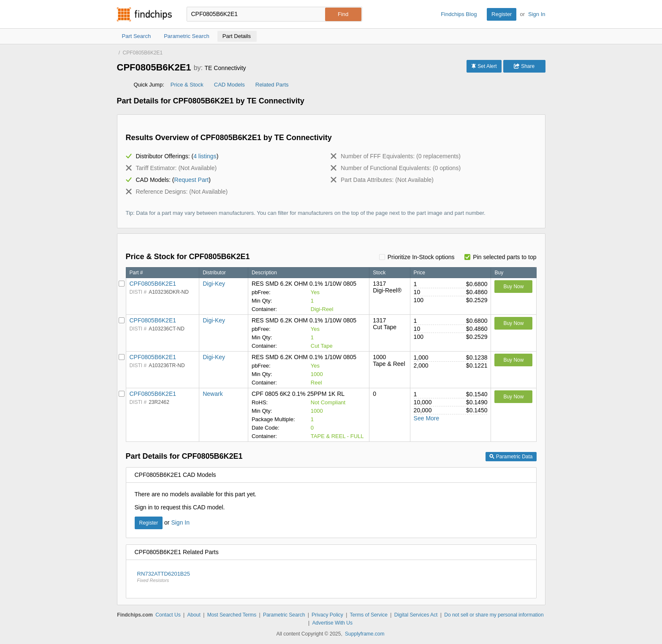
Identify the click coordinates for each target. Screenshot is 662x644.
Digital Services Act (416, 615)
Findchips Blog (459, 14)
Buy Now (513, 287)
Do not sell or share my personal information (494, 615)
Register (502, 14)
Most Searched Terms (232, 615)
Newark (213, 394)
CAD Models (229, 85)
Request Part (192, 180)
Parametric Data (511, 457)
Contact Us (168, 615)
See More (427, 418)
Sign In (537, 14)
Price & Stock (187, 85)
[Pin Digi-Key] (122, 284)
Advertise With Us (332, 623)
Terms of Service (369, 615)
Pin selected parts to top (505, 257)
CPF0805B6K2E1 (153, 284)
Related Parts (272, 85)
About (194, 615)
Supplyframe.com (365, 634)
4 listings (205, 156)
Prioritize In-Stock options (421, 257)
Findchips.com (144, 14)
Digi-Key (214, 284)
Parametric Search (284, 615)
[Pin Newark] (122, 394)
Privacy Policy (327, 615)
